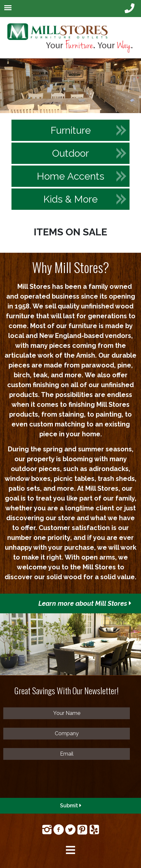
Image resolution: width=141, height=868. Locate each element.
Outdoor (70, 153)
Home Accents (70, 176)
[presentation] (53, 781)
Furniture (71, 130)
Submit (71, 806)
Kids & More (70, 199)
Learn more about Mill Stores (85, 603)
